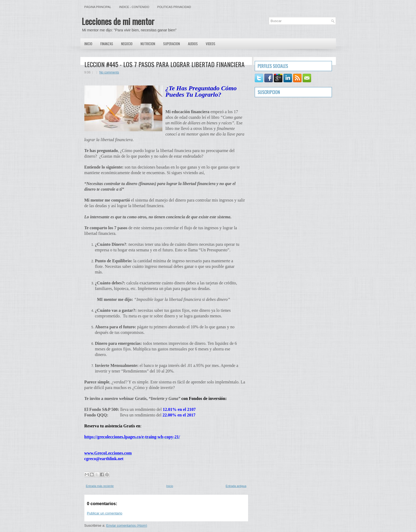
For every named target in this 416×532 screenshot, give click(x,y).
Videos (211, 44)
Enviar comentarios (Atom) (127, 525)
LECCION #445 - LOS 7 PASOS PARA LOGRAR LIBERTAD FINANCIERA (164, 64)
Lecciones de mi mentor (118, 21)
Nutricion (148, 44)
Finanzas (107, 44)
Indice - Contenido (134, 7)
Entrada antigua (236, 486)
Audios (193, 44)
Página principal (98, 7)
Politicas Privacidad (174, 7)
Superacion (172, 44)
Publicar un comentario (105, 513)
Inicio (88, 44)
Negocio (127, 44)
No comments (109, 72)
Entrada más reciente (100, 486)
